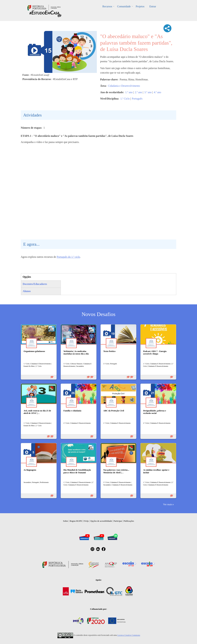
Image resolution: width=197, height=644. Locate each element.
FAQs (86, 521)
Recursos (107, 6)
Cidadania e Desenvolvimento (124, 86)
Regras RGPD (76, 521)
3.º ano (148, 92)
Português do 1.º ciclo (68, 257)
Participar (118, 521)
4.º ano (157, 92)
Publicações (129, 521)
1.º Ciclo (125, 99)
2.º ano (138, 92)
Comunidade (124, 6)
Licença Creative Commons (129, 635)
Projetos (140, 6)
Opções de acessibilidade (101, 521)
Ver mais (168, 504)
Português (137, 99)
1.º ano (129, 92)
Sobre (66, 521)
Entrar (153, 6)
